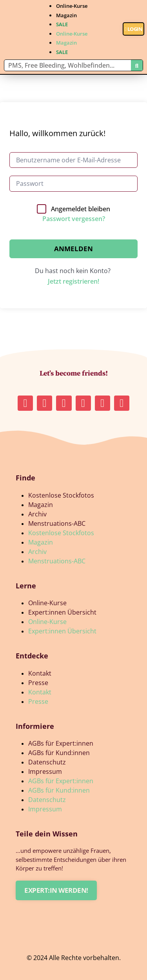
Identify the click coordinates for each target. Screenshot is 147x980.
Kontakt (40, 673)
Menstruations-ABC (57, 523)
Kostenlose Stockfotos (61, 495)
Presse (38, 683)
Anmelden (73, 249)
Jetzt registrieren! (73, 281)
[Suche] (137, 65)
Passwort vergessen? (74, 219)
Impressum (45, 771)
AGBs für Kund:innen (59, 753)
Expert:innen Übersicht (62, 612)
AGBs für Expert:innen (61, 743)
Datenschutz (47, 762)
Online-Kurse (72, 6)
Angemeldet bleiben (81, 209)
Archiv (37, 514)
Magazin (66, 15)
